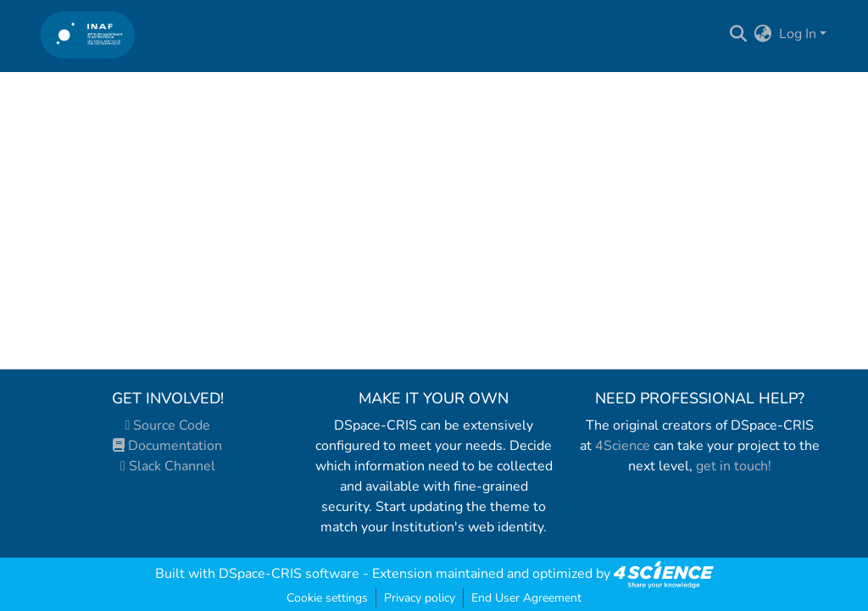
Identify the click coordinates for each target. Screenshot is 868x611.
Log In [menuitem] (798, 34)
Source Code (168, 425)
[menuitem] (763, 34)
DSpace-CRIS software (289, 574)
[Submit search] (739, 34)
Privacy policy (420, 598)
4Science (623, 446)
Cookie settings (327, 598)
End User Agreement (526, 598)
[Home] (88, 34)
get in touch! (734, 466)
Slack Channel (168, 466)
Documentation (167, 446)
